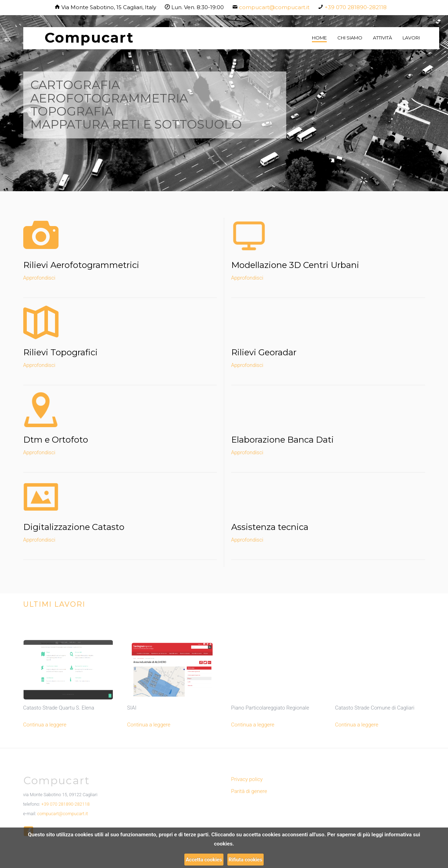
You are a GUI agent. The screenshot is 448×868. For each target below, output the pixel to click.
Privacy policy (247, 779)
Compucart (89, 38)
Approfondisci (39, 278)
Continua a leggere (45, 725)
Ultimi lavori (54, 604)
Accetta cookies (204, 860)
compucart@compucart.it (274, 7)
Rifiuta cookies (246, 860)
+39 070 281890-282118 (356, 7)
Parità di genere (249, 791)
